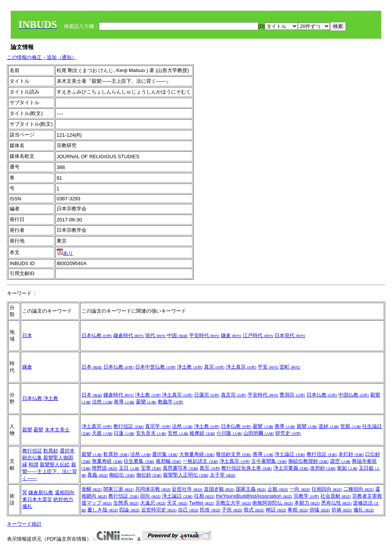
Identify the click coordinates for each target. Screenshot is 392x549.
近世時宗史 (159, 510)
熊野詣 (105, 468)
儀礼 (27, 506)
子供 (232, 510)
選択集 (165, 454)
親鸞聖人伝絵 (55, 465)
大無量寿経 (197, 454)
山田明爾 (259, 433)
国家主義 (251, 489)
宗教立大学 (233, 503)
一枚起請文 (200, 461)
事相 (298, 510)
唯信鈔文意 (234, 454)
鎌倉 (231, 335)
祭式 (254, 510)
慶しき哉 (103, 510)
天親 (102, 433)
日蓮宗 (207, 395)
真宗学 (158, 426)
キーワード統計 (24, 524)
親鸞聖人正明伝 (186, 475)
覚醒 (92, 489)
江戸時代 (258, 335)
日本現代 (290, 335)
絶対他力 (63, 499)
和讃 (33, 465)
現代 (155, 335)
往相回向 (327, 489)
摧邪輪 (169, 461)
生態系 (126, 503)
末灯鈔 (351, 454)
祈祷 (342, 510)
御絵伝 (122, 475)
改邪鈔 (323, 468)
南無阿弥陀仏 (273, 503)
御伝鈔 (149, 475)
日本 (27, 335)
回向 (150, 496)
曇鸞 (146, 402)
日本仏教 (97, 335)
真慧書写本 (180, 468)
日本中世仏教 (155, 367)
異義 (98, 475)
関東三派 (119, 489)
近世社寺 (187, 489)
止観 (278, 489)
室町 (290, 367)
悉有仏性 (336, 503)
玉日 (129, 468)
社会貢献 (336, 496)
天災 (177, 503)
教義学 (171, 402)
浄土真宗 (241, 367)
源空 (340, 461)
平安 (268, 367)
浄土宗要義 (291, 468)
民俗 (210, 510)
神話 (276, 510)
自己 (188, 510)
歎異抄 (116, 454)
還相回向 (65, 492)
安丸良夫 (151, 433)
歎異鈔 (51, 451)
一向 (300, 489)
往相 (204, 496)
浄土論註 (290, 454)
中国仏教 (354, 395)
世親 (351, 426)
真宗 (214, 367)
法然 (102, 402)
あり (65, 253)
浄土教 (190, 367)
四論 (129, 510)
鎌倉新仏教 (41, 492)
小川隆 (229, 433)
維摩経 (202, 433)
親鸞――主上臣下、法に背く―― (50, 471)
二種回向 (359, 489)
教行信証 (129, 426)
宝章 (151, 468)
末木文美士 (57, 430)
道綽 (329, 426)
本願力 (307, 503)
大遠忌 (153, 503)
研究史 (288, 433)
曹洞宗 (292, 395)
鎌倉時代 (129, 335)
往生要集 (139, 461)
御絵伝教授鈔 (309, 461)
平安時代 (204, 335)
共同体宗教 (153, 489)
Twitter (202, 503)
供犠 (320, 510)
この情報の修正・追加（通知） (42, 57)
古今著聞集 (269, 461)
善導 (124, 402)
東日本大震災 (37, 499)
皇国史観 (219, 489)
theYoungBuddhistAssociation (254, 496)
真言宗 (234, 395)
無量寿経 (107, 461)
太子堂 (223, 475)
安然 (178, 433)
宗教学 (306, 496)
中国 (177, 335)
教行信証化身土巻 (247, 468)
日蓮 (124, 433)
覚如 (347, 468)
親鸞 (27, 430)
